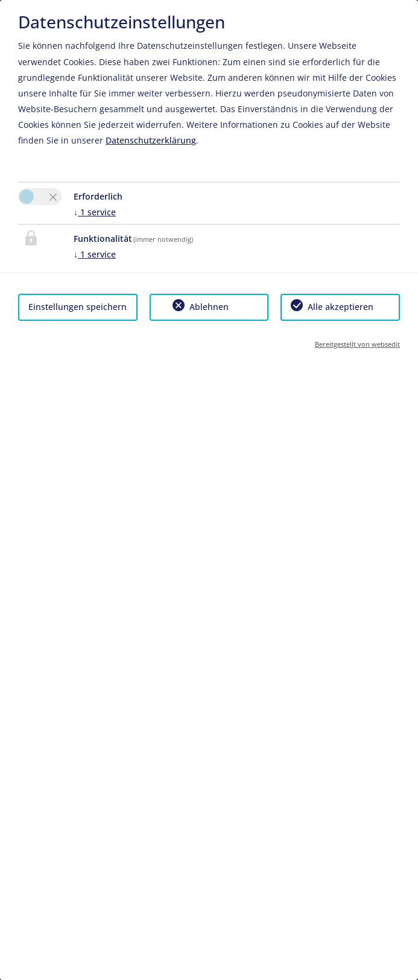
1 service (95, 212)
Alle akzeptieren (340, 307)
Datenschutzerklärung (151, 140)
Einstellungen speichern (78, 307)
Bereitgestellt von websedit (357, 344)
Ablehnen (209, 307)
